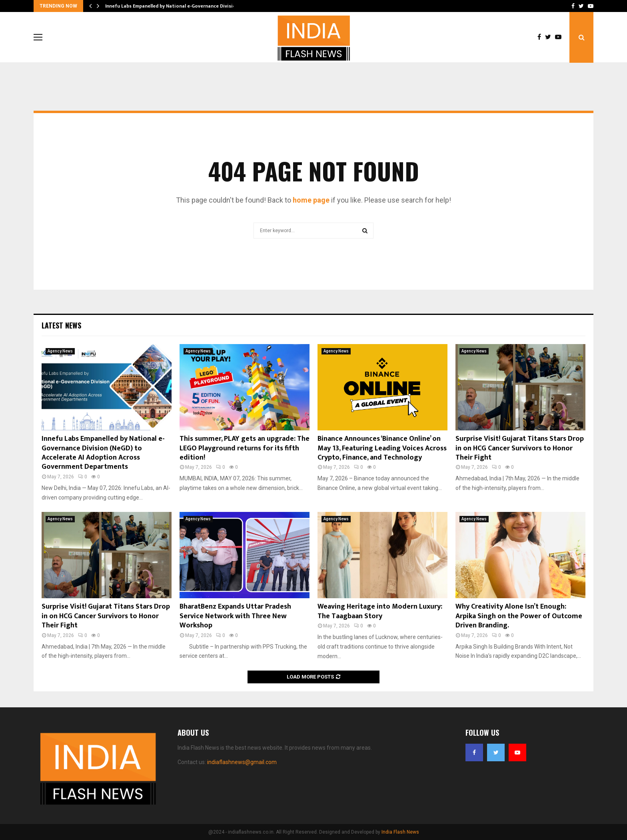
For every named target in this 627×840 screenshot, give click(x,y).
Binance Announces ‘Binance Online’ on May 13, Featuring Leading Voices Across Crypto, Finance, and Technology (382, 448)
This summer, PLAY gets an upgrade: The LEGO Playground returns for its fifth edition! (245, 448)
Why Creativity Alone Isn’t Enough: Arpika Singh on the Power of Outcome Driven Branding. (519, 616)
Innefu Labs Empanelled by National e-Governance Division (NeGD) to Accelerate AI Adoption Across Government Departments (103, 453)
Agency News (60, 351)
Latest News (61, 325)
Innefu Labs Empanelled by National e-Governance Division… (174, 6)
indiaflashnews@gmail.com (242, 762)
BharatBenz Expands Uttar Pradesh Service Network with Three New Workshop (235, 616)
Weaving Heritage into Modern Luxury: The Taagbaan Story (380, 611)
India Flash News (400, 832)
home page (311, 200)
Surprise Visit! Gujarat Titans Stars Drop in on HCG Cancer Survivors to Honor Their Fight (520, 448)
